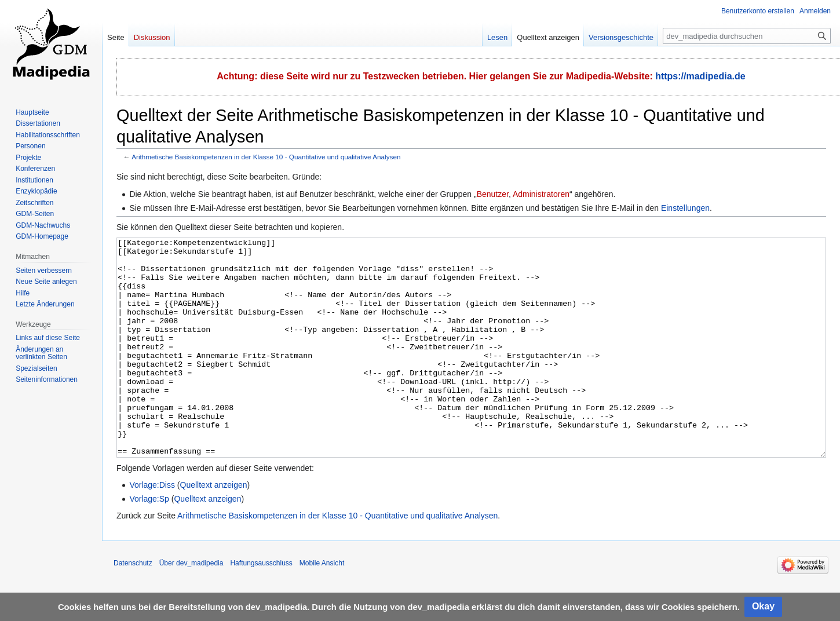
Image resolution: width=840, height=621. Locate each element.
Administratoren (541, 194)
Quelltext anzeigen (214, 528)
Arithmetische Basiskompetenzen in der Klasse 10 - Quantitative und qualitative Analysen (266, 157)
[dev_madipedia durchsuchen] (747, 36)
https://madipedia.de (700, 76)
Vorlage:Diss (152, 528)
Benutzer (493, 194)
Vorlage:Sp (149, 542)
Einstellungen (685, 208)
